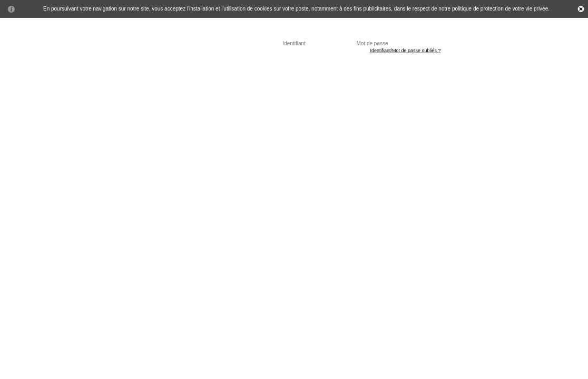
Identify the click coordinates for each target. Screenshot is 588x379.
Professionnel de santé (134, 71)
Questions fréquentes (280, 71)
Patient (80, 71)
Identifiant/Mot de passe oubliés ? (405, 51)
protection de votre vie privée (514, 9)
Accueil (49, 71)
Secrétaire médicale (208, 71)
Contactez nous (345, 71)
